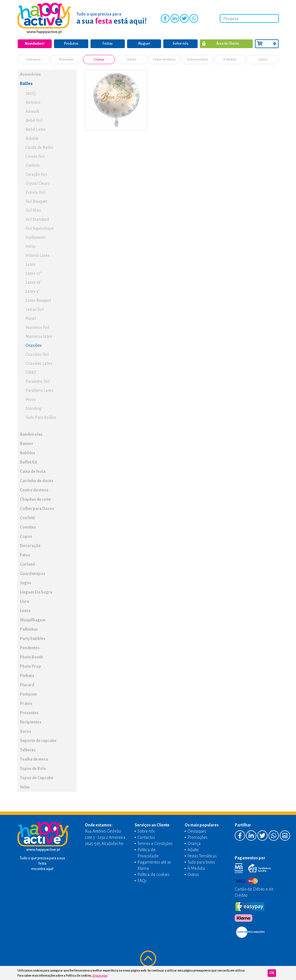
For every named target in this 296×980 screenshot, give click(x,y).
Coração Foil (36, 174)
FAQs (142, 880)
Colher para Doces (37, 508)
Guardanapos (33, 573)
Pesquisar (274, 19)
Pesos (31, 399)
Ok (272, 973)
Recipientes (31, 722)
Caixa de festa (33, 471)
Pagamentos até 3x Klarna (154, 865)
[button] (71, 74)
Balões (26, 83)
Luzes (25, 610)
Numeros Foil (37, 327)
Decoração (30, 545)
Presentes (29, 712)
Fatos (25, 555)
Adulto (132, 59)
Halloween (36, 237)
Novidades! (35, 44)
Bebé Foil (34, 120)
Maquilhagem (33, 620)
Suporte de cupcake (38, 740)
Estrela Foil (35, 192)
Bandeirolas (31, 434)
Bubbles (28, 453)
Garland (27, 564)
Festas (108, 44)
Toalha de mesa (34, 759)
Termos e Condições (155, 843)
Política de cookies (153, 874)
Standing (34, 408)
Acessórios (30, 74)
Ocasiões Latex (39, 363)
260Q (30, 93)
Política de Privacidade (148, 853)
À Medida (230, 59)
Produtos (71, 44)
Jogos (26, 583)
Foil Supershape (40, 228)
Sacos (26, 731)
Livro (25, 601)
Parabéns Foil (38, 381)
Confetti (33, 165)
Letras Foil (35, 309)
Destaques (33, 59)
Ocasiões (34, 345)
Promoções (66, 59)
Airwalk (32, 111)
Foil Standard (37, 219)
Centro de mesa (34, 490)
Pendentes (30, 648)
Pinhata (27, 675)
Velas (25, 787)
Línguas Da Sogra (36, 592)
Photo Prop (30, 666)
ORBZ (31, 372)
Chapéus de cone (35, 499)
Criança (99, 59)
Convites (28, 527)
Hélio (31, 246)
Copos (26, 536)
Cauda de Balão (39, 147)
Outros (263, 59)
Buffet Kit (29, 462)
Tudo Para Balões (41, 417)
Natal (31, 318)
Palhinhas (29, 629)
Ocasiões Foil (37, 354)
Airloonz (33, 102)
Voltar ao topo (148, 959)
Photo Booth (31, 657)
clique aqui (100, 975)
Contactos (146, 837)
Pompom (28, 694)
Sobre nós (180, 44)
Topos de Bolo (33, 768)
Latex (30, 264)
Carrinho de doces (37, 480)
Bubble (32, 138)
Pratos (26, 703)
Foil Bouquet (36, 201)
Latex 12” (33, 273)
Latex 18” (34, 282)
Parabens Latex (39, 390)
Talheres (28, 750)
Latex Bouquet (38, 300)
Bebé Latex (36, 129)
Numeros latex (39, 336)
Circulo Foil (35, 156)
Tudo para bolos (197, 59)
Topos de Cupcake (37, 777)
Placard (27, 685)
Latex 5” (33, 291)
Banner (27, 443)
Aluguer (144, 44)
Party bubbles (33, 638)
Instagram (203, 18)
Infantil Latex (38, 255)
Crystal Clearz (38, 183)
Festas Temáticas (164, 59)
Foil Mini (33, 210)
